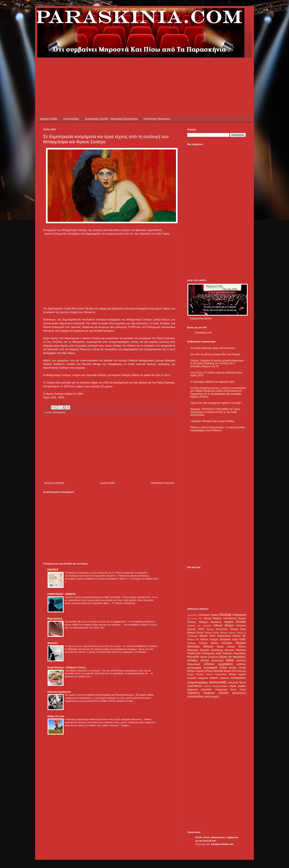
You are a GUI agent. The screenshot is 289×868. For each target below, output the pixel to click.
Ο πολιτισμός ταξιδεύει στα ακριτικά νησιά (212, 382)
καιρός (214, 678)
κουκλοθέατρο (195, 686)
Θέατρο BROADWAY (217, 629)
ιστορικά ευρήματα (198, 678)
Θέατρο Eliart (238, 629)
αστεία (205, 660)
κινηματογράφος (198, 682)
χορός (216, 697)
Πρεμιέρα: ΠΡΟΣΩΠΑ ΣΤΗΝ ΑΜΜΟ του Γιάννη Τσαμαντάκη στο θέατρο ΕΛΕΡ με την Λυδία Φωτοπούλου (215, 412)
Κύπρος (204, 643)
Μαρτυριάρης (55, 619)
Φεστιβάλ (193, 657)
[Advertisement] (116, 67)
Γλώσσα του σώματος (199, 626)
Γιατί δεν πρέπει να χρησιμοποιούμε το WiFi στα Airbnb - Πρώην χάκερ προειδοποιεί (108, 597)
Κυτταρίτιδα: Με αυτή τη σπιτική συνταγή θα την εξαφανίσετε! (96, 622)
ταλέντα (208, 697)
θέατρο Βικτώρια (214, 671)
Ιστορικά (225, 639)
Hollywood (239, 615)
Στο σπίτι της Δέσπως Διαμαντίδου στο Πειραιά (215, 354)
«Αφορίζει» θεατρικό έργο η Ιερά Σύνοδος (212, 421)
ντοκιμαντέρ (221, 690)
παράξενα (194, 693)
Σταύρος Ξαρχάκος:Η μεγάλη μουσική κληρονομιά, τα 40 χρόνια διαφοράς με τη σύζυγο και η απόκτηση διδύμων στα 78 (217, 363)
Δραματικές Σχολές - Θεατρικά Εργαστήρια (111, 119)
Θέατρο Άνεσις (195, 633)
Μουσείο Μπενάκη (235, 650)
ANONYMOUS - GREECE (62, 594)
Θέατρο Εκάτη (212, 633)
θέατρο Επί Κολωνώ (235, 671)
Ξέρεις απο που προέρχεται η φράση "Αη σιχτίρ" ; (217, 403)
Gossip (225, 614)
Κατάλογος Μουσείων (157, 119)
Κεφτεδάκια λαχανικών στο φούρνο (83, 671)
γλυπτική (241, 661)
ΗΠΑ (201, 629)
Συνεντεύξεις (71, 119)
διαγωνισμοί (194, 664)
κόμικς (233, 686)
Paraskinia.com (204, 333)
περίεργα (209, 693)
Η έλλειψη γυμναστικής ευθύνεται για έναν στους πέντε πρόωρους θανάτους (104, 719)
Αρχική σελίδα (49, 119)
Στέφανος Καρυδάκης (234, 653)
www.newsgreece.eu (59, 692)
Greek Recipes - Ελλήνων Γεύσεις (67, 668)
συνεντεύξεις (195, 696)
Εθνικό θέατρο (224, 625)
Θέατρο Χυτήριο (209, 639)
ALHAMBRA (193, 615)
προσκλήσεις (239, 693)
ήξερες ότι (225, 657)
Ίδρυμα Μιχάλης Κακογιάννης (220, 618)
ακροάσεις (239, 657)
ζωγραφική (211, 668)
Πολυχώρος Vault (212, 653)
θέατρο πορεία (237, 674)
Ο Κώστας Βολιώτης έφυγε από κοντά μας (213, 348)
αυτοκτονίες (218, 661)
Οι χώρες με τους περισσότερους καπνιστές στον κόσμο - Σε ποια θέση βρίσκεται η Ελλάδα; (111, 646)
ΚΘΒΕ (243, 639)
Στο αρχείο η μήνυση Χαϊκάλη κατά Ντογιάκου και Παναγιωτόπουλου (100, 695)
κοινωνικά (218, 682)
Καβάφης (192, 643)
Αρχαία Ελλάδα (235, 622)
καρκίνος (225, 678)
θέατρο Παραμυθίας (217, 674)
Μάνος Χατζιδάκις (222, 643)
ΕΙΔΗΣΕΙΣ (53, 570)
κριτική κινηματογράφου (216, 686)
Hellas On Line (56, 716)
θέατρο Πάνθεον (196, 674)
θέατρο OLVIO (237, 668)
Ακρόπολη (216, 622)
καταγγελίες (238, 678)
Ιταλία (235, 639)
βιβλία (230, 660)
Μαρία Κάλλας (226, 647)
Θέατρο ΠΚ (239, 636)
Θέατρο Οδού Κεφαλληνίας (215, 636)
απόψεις (193, 660)
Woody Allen (197, 618)
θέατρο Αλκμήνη (196, 671)
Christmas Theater (208, 615)
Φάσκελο (53, 643)
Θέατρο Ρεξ (193, 639)
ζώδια (223, 668)
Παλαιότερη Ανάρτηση (162, 483)
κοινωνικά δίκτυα (237, 683)
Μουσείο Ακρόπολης (212, 650)
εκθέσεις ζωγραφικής (218, 664)
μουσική (206, 689)
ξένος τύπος (238, 690)
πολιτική (223, 693)
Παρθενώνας (194, 653)
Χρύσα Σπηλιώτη (209, 657)
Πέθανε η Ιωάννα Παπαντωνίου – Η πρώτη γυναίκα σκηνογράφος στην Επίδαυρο (218, 429)
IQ (188, 618)
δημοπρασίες (59, 412)
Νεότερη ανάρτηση (54, 483)
